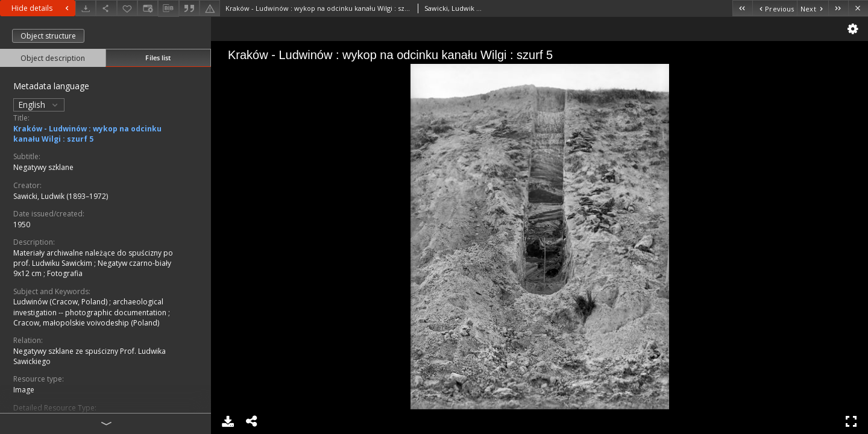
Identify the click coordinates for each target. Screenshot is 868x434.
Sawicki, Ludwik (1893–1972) (61, 196)
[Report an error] (210, 8)
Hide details (42, 8)
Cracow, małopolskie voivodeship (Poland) (86, 323)
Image (24, 390)
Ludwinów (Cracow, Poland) (61, 302)
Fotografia (65, 273)
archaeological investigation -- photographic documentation (91, 307)
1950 (22, 225)
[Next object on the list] (813, 8)
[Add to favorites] (127, 8)
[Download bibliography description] (168, 8)
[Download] (86, 8)
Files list (158, 58)
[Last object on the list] (838, 8)
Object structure (48, 36)
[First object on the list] (742, 8)
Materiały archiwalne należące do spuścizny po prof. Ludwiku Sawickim (93, 258)
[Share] (106, 8)
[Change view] (148, 8)
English (39, 105)
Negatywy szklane (43, 167)
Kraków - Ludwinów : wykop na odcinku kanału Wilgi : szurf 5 (87, 134)
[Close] (858, 8)
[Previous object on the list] (775, 8)
